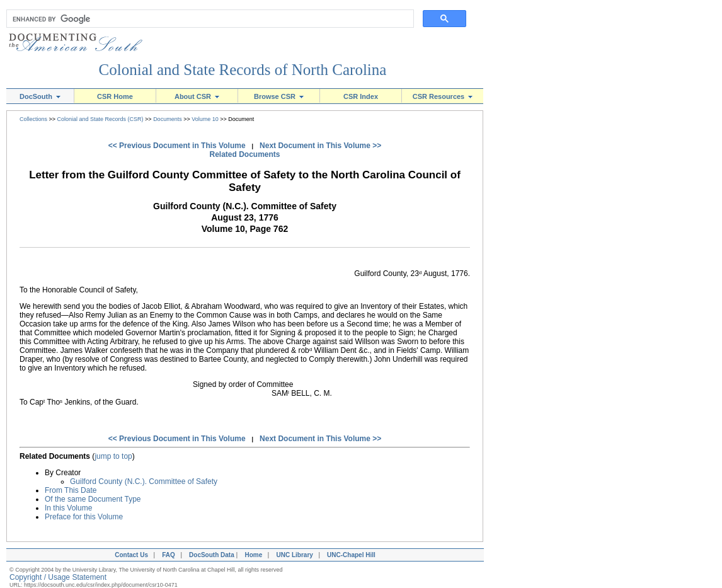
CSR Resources (443, 96)
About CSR (197, 96)
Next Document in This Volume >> (320, 146)
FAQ (169, 555)
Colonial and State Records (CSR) (100, 119)
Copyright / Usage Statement (58, 577)
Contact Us (130, 555)
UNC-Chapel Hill (353, 555)
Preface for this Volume (84, 517)
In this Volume (68, 508)
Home (253, 555)
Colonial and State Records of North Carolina (243, 70)
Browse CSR (279, 96)
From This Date (71, 490)
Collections (33, 119)
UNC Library (294, 555)
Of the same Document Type (93, 499)
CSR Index (361, 96)
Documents (168, 119)
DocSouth (40, 96)
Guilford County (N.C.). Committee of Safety (144, 481)
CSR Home (115, 96)
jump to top (113, 456)
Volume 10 (205, 119)
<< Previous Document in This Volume (177, 146)
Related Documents (244, 154)
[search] (207, 19)
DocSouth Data (212, 555)
